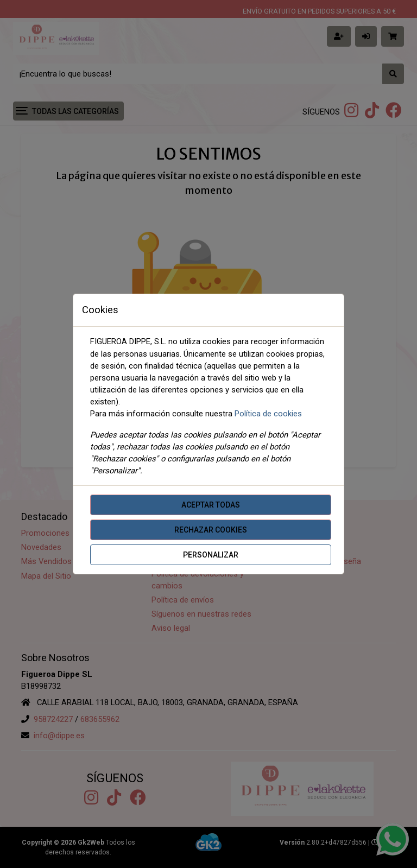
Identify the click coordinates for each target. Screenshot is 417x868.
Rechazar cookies (211, 530)
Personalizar (211, 555)
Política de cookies (268, 414)
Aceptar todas (211, 505)
